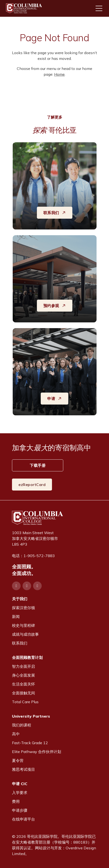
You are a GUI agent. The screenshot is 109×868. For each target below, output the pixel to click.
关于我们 (20, 599)
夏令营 (18, 760)
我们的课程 (22, 725)
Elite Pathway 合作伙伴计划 (37, 752)
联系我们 (20, 643)
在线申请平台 (23, 819)
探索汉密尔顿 (23, 608)
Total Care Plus (25, 702)
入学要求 (20, 793)
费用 (16, 801)
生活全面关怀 (23, 684)
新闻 (16, 617)
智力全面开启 (23, 666)
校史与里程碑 (23, 625)
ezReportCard (32, 485)
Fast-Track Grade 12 (30, 743)
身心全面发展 (23, 675)
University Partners (31, 716)
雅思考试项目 (23, 769)
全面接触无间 (23, 693)
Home (59, 74)
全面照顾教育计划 (27, 657)
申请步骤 (20, 810)
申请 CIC (20, 784)
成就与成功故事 (25, 634)
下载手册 (38, 465)
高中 (16, 734)
